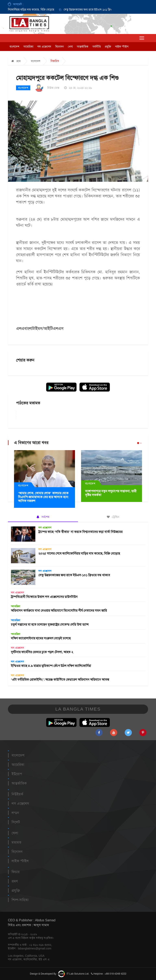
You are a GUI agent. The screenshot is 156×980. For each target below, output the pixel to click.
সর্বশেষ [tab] (43, 517)
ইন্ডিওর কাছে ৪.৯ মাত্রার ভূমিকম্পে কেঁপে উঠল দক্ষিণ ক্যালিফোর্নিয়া (51, 666)
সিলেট (16, 822)
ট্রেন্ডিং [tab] (113, 517)
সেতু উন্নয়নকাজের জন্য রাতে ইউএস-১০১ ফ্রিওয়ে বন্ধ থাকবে (97, 10)
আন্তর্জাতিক (83, 47)
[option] (93, 10)
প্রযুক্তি (108, 47)
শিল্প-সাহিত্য (20, 900)
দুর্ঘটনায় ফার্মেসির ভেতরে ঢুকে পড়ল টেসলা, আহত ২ (42, 652)
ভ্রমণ (15, 881)
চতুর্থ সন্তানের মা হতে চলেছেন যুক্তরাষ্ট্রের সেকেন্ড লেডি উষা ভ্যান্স (50, 624)
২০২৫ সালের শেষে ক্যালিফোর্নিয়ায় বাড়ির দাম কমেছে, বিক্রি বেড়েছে (79, 553)
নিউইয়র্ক (17, 794)
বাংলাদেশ (14, 47)
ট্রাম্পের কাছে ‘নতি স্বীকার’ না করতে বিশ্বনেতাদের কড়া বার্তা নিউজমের (80, 532)
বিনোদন (60, 47)
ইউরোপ (17, 774)
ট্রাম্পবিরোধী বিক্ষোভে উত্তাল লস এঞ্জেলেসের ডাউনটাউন (44, 597)
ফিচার (16, 872)
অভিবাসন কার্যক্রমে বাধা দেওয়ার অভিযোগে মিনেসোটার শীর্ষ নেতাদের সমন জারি (59, 611)
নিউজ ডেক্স (53, 88)
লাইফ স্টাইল (122, 47)
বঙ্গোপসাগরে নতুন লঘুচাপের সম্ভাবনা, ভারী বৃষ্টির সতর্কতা (111, 493)
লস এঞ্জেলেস (44, 47)
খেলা (70, 47)
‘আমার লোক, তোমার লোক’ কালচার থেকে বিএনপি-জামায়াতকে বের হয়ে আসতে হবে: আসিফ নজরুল (43, 497)
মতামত (16, 842)
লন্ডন (15, 813)
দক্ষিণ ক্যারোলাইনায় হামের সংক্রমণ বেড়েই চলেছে (41, 638)
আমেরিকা (28, 47)
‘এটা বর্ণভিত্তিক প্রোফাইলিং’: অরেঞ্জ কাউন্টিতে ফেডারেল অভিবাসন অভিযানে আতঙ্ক (60, 680)
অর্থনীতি (97, 47)
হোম (16, 61)
